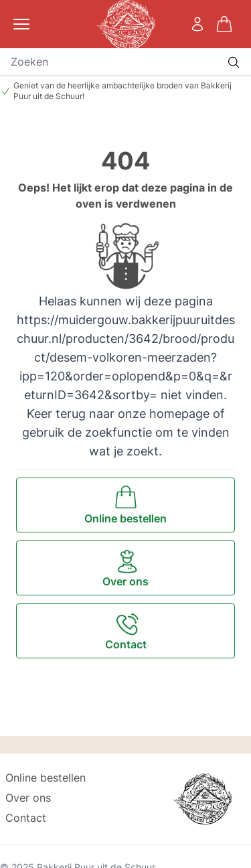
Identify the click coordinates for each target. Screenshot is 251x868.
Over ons (28, 798)
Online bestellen (46, 778)
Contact (26, 818)
